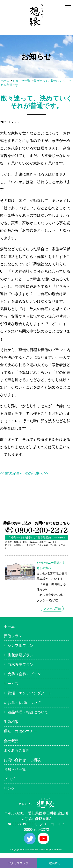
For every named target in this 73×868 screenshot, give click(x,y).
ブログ (9, 779)
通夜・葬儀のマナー (20, 731)
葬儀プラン (13, 636)
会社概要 (11, 741)
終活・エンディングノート (30, 693)
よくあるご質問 (17, 750)
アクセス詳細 (52, 609)
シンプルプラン (21, 645)
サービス (11, 683)
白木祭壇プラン (21, 664)
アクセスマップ (18, 863)
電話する (55, 863)
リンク (9, 788)
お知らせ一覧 (21, 81)
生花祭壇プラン (21, 655)
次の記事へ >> (36, 473)
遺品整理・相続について (28, 712)
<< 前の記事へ (12, 473)
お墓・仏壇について (24, 702)
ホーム (5, 81)
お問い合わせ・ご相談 (22, 760)
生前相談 (11, 722)
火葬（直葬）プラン (24, 674)
